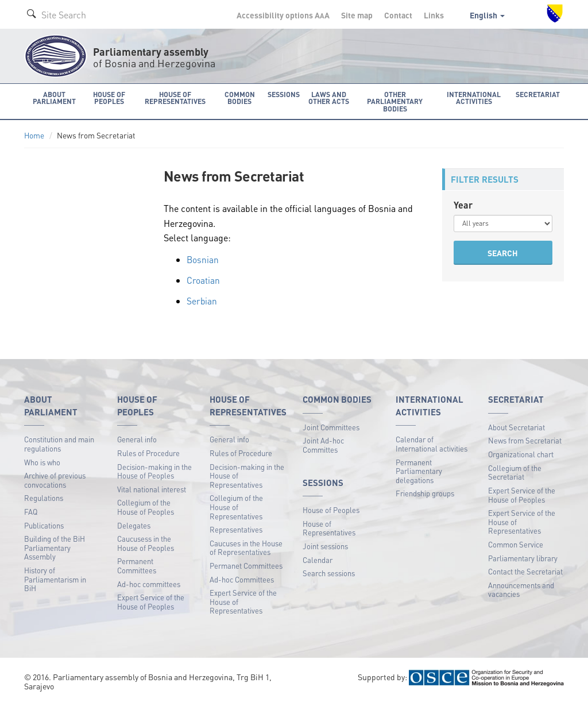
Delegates (134, 524)
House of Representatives (329, 527)
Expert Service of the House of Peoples (151, 601)
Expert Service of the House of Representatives (243, 601)
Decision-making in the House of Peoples (154, 470)
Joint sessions (325, 545)
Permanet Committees (246, 565)
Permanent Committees (137, 565)
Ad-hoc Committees (242, 578)
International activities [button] (476, 97)
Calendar (318, 559)
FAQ (31, 511)
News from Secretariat (525, 440)
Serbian (202, 300)
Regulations (44, 497)
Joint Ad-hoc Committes (323, 444)
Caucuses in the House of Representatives (246, 547)
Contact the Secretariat (525, 571)
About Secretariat (517, 427)
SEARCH (503, 252)
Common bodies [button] (240, 97)
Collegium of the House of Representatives (236, 506)
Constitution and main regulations (59, 443)
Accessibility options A (283, 15)
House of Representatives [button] (176, 97)
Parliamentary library (523, 557)
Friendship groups (425, 493)
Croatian (203, 279)
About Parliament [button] (54, 97)
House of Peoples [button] (109, 97)
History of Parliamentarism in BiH (55, 578)
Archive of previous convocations (55, 479)
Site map (357, 15)
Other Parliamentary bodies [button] (396, 101)
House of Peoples (331, 509)
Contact (398, 15)
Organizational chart (521, 454)
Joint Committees (331, 427)
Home (34, 135)
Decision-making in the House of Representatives (247, 475)
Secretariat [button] (539, 94)
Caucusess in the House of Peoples (146, 543)
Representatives (236, 529)
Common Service (516, 544)
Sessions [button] (283, 94)
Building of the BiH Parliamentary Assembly (55, 547)
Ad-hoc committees (149, 583)
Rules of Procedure (148, 452)
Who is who (42, 461)
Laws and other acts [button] (328, 97)
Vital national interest (152, 488)
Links (434, 15)
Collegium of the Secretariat (515, 471)
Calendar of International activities (432, 443)
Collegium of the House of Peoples (146, 506)
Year (463, 204)
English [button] (487, 15)
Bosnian (203, 259)
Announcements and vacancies (521, 589)
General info (137, 439)
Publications (44, 524)
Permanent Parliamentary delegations (419, 470)
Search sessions (329, 572)
